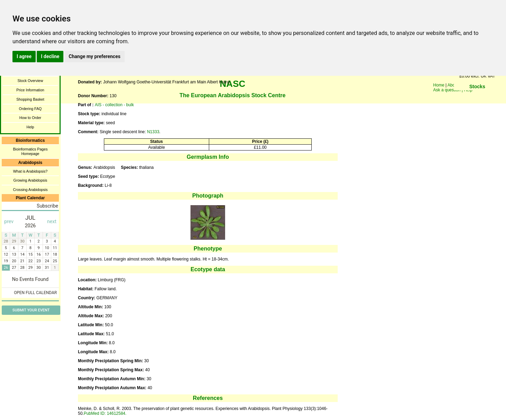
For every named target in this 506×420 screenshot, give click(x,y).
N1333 (153, 132)
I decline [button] (50, 56)
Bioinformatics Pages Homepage (30, 151)
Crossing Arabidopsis (30, 190)
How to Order (30, 118)
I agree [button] (24, 56)
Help (30, 127)
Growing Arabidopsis (30, 180)
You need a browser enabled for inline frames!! (477, 97)
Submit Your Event (31, 310)
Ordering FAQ (30, 109)
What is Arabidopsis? (30, 171)
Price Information (30, 90)
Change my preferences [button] (94, 56)
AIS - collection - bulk (114, 105)
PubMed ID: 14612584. (105, 413)
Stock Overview (30, 81)
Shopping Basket (30, 99)
